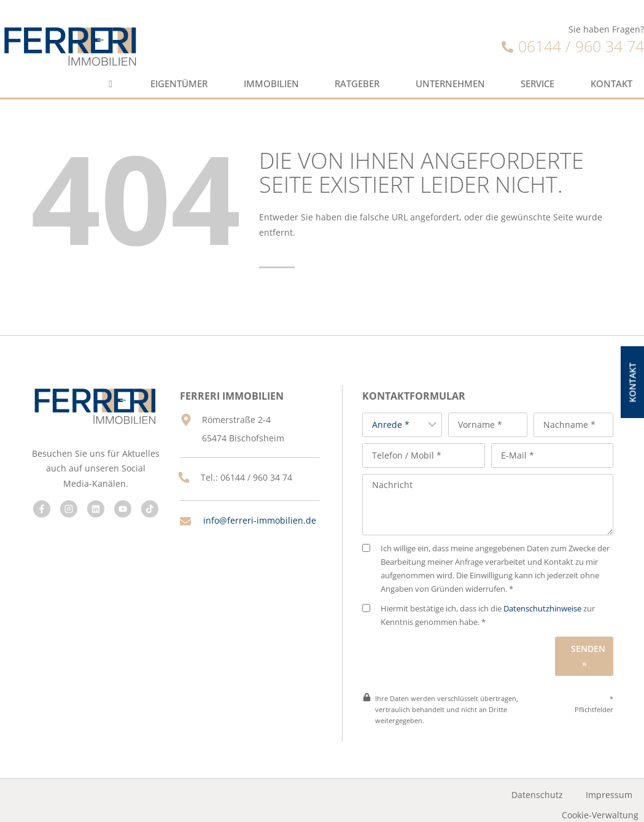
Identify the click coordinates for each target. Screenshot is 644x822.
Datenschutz (538, 786)
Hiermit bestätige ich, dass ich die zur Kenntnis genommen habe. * (490, 606)
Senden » (591, 647)
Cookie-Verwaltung (601, 806)
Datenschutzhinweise (553, 599)
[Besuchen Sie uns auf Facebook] (40, 505)
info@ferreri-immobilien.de (249, 526)
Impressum (610, 786)
